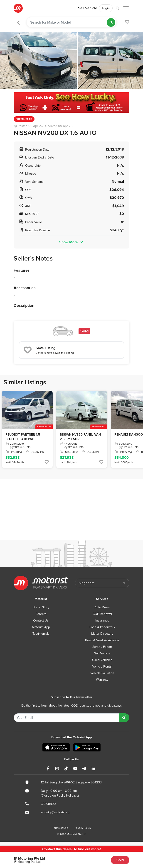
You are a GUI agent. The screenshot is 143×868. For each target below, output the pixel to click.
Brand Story (41, 607)
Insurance (102, 621)
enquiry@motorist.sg (55, 812)
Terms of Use (60, 828)
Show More (71, 242)
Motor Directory (102, 634)
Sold (120, 860)
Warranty (102, 680)
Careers (41, 614)
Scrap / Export (102, 647)
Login (106, 8)
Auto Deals (102, 607)
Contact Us (41, 621)
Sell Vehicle (88, 8)
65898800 (48, 804)
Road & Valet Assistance (102, 640)
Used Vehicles (102, 660)
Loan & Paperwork (102, 627)
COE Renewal (102, 614)
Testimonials (41, 634)
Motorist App (41, 627)
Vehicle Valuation (102, 673)
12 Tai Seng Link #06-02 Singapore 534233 (71, 782)
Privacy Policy (83, 828)
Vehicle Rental (102, 667)
